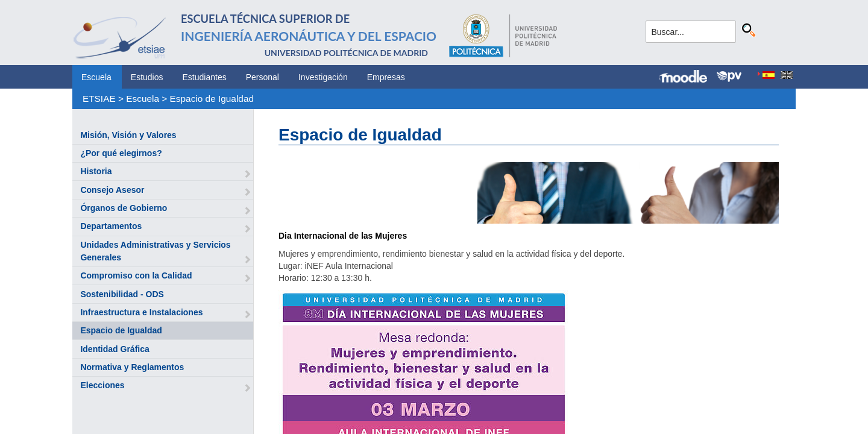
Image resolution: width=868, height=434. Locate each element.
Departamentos (111, 226)
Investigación (323, 77)
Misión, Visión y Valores (128, 135)
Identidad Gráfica (115, 349)
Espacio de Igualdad (212, 99)
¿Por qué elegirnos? (121, 153)
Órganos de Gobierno (124, 208)
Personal (263, 77)
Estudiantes (205, 77)
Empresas (386, 77)
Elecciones (102, 385)
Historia (96, 171)
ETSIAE (99, 99)
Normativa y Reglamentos (132, 367)
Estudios (147, 77)
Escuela (96, 77)
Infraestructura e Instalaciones (141, 312)
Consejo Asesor (112, 190)
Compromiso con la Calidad (136, 275)
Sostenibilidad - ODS (122, 294)
